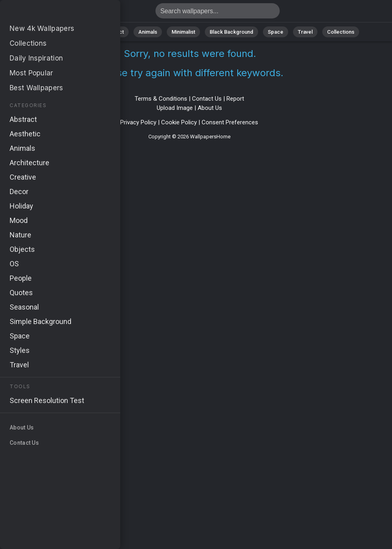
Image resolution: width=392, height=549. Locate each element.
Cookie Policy (179, 122)
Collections (341, 32)
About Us (210, 108)
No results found (48, 13)
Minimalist (183, 32)
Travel (305, 32)
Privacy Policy (138, 122)
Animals (148, 32)
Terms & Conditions (161, 99)
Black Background (231, 32)
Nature (81, 32)
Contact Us (207, 99)
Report (235, 99)
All (55, 32)
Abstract (113, 32)
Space (276, 32)
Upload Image (175, 108)
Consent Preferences (230, 122)
